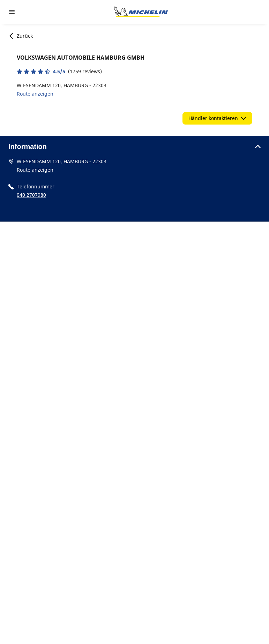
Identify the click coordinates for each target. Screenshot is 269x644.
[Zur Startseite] (141, 12)
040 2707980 (31, 195)
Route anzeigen (35, 94)
